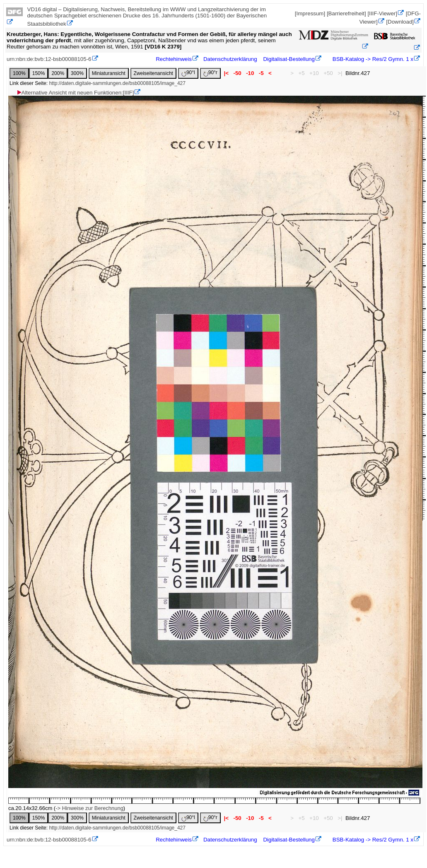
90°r (210, 73)
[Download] (400, 22)
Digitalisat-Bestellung (289, 59)
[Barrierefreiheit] (346, 13)
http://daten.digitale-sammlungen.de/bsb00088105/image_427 (117, 83)
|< (226, 73)
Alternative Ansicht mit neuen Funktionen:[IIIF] (75, 93)
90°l (188, 73)
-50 (238, 73)
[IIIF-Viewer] (382, 13)
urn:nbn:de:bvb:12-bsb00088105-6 (49, 59)
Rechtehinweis (174, 59)
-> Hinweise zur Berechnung (89, 808)
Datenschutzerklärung (230, 59)
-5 (261, 73)
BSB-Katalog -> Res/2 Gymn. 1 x (372, 59)
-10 (250, 73)
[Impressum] (310, 13)
